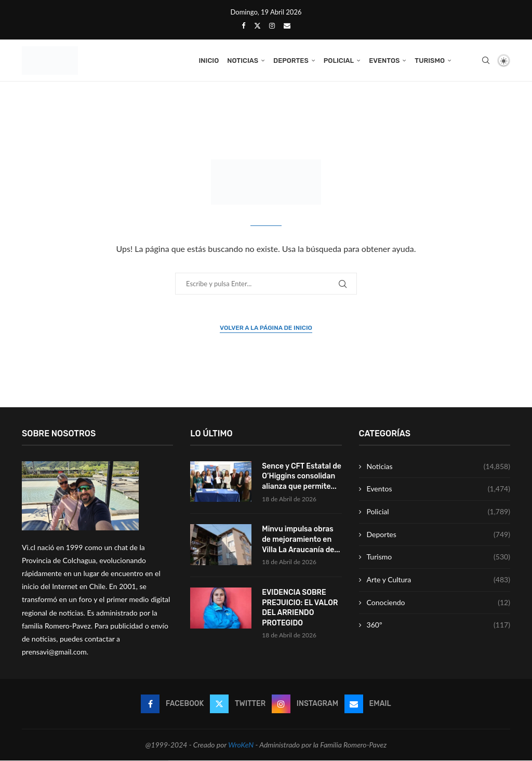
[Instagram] (272, 25)
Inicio (209, 61)
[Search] (486, 61)
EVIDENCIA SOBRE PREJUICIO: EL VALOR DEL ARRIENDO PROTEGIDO (300, 608)
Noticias (243, 61)
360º (438, 625)
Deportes (291, 61)
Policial (339, 61)
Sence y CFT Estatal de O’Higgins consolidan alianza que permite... (302, 477)
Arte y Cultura (438, 580)
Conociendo (438, 603)
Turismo (430, 61)
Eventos (384, 61)
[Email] (287, 25)
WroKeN (241, 745)
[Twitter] (257, 25)
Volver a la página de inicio (266, 328)
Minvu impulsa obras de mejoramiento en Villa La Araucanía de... (301, 540)
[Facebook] (243, 25)
